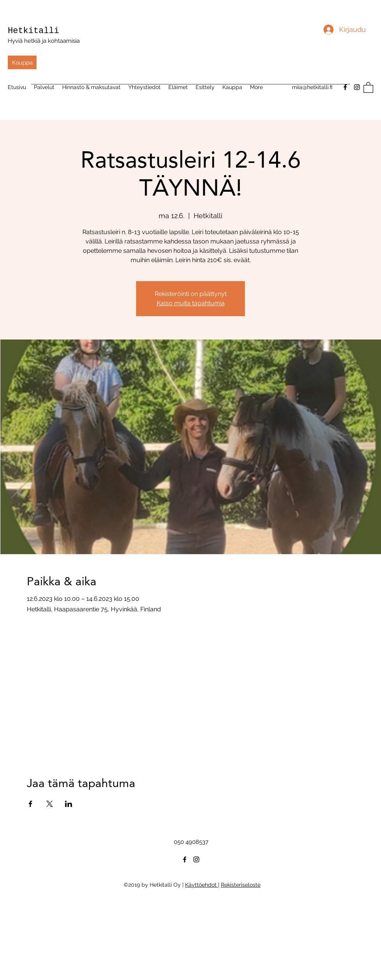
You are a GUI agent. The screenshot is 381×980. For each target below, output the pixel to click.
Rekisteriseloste (241, 885)
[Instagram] (357, 87)
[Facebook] (185, 859)
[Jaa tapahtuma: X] (50, 804)
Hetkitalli (33, 31)
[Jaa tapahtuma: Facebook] (31, 804)
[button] (368, 87)
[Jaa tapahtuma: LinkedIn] (69, 804)
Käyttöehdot (202, 885)
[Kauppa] (22, 62)
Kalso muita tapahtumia (191, 303)
